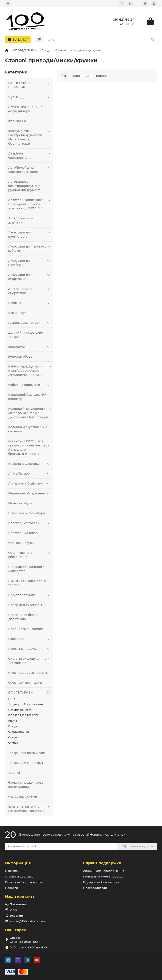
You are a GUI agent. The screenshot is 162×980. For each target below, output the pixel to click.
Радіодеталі (30, 639)
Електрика (30, 347)
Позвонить (18, 904)
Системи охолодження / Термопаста (30, 661)
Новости (11, 888)
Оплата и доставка (19, 876)
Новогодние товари (30, 523)
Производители (95, 888)
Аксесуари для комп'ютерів (30, 234)
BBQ (11, 699)
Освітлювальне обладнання (30, 555)
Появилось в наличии (26, 629)
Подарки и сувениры (25, 605)
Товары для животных (26, 763)
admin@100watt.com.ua (27, 921)
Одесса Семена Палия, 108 (24, 940)
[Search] (101, 40)
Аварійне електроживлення (30, 155)
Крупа (13, 721)
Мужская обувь (20, 503)
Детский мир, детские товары (26, 335)
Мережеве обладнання (30, 493)
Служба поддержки (102, 863)
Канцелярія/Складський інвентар (30, 397)
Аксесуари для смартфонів (30, 277)
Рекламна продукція (30, 649)
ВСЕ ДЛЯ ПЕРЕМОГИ (24, 715)
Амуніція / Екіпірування (26, 704)
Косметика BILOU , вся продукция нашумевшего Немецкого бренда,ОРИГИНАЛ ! (28, 447)
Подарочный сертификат (102, 882)
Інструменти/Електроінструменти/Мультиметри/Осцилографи (30, 137)
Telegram (16, 916)
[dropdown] (8, 4)
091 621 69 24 (124, 19)
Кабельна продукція (30, 385)
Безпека (30, 303)
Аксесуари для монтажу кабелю (30, 248)
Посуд (46, 50)
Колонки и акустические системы (28, 429)
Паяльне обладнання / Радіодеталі (30, 569)
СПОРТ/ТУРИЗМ (25, 50)
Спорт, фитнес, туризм (26, 683)
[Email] (61, 846)
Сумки (13, 743)
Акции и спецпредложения (104, 871)
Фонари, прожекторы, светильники (26, 785)
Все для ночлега (20, 710)
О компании (14, 871)
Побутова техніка (30, 595)
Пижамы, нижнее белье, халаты (27, 583)
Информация (18, 863)
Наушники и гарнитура (27, 513)
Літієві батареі (30, 474)
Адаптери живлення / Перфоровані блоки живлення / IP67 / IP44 (30, 204)
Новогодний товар (23, 533)
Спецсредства (19, 732)
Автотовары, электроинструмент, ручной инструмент (24, 186)
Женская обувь (20, 357)
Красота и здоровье (30, 464)
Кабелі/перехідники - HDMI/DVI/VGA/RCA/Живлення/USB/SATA (30, 371)
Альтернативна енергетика (30, 291)
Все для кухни (19, 313)
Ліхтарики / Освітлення (30, 483)
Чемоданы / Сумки (23, 797)
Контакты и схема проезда (103, 876)
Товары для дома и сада (27, 753)
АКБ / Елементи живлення (30, 220)
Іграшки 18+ (17, 121)
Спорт (13, 737)
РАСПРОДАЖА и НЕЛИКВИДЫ (30, 85)
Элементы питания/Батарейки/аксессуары (30, 809)
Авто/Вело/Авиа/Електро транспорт (30, 170)
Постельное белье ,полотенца (23, 617)
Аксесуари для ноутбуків (30, 263)
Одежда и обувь (21, 543)
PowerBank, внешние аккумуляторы (25, 109)
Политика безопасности (23, 882)
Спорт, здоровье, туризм (28, 673)
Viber (13, 910)
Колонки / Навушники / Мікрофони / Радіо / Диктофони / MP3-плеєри (30, 413)
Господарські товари (30, 323)
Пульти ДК (30, 97)
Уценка (14, 773)
